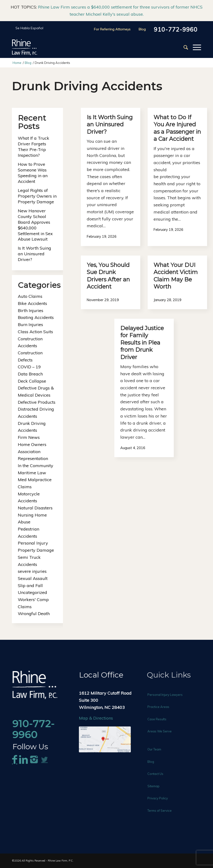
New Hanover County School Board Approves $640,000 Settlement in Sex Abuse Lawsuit (35, 225)
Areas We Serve (163, 731)
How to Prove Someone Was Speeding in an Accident (33, 173)
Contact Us (159, 774)
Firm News (29, 437)
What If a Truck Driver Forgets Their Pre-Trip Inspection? (34, 147)
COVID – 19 (29, 367)
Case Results (161, 719)
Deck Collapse (32, 381)
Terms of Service (163, 811)
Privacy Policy (161, 798)
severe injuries (32, 571)
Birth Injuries (31, 311)
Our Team (158, 749)
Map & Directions (98, 718)
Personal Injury (33, 543)
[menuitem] (183, 47)
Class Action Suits (35, 332)
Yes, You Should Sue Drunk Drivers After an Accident (108, 276)
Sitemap (157, 786)
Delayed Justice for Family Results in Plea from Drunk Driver (142, 343)
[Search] (183, 47)
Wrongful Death (34, 614)
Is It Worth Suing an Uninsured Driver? (110, 124)
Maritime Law (32, 473)
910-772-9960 (176, 29)
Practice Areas (162, 707)
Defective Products (37, 402)
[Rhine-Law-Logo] (24, 47)
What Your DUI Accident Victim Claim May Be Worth (176, 276)
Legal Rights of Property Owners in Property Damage (37, 196)
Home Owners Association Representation (33, 451)
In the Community (36, 466)
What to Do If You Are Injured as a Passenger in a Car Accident (177, 128)
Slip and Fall (30, 586)
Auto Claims (30, 296)
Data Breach (30, 374)
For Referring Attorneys (112, 29)
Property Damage (36, 550)
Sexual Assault (33, 578)
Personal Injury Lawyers (169, 695)
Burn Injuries (30, 325)
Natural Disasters (35, 508)
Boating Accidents (36, 317)
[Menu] (195, 47)
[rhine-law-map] (107, 739)
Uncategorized (32, 592)
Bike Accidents (32, 303)
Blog (142, 29)
